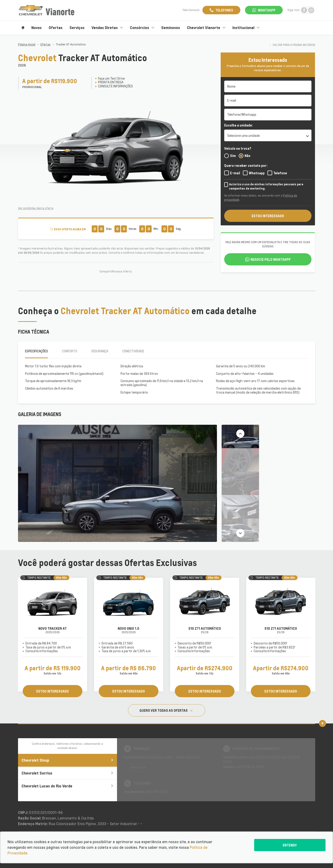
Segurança (100, 351)
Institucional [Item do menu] (246, 28)
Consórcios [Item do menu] (142, 28)
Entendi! (290, 845)
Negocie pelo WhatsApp (271, 259)
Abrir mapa (139, 767)
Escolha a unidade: (238, 125)
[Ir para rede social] (304, 10)
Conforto (70, 351)
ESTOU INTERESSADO (268, 216)
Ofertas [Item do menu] (56, 28)
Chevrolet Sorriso (68, 773)
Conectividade (133, 351)
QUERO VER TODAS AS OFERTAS (166, 710)
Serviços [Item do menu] (77, 28)
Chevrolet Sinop (68, 760)
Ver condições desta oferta (36, 208)
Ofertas (45, 44)
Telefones (224, 10)
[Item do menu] (23, 28)
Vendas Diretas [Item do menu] (107, 28)
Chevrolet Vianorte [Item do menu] (206, 28)
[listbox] (268, 135)
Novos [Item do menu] (37, 28)
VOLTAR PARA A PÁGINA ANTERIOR (294, 45)
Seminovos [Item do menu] (171, 28)
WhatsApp (267, 10)
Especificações (37, 351)
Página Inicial (27, 44)
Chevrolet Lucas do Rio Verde (68, 786)
